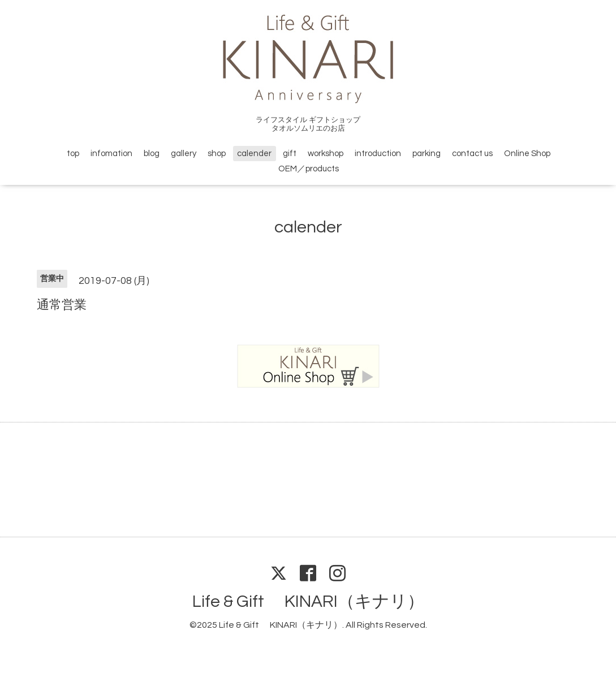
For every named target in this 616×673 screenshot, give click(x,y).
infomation (111, 154)
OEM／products (309, 169)
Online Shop (527, 154)
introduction (378, 154)
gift (290, 154)
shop (217, 154)
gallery (184, 154)
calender (254, 154)
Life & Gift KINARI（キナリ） (308, 601)
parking (427, 154)
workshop (326, 154)
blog (152, 154)
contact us (472, 154)
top (73, 154)
